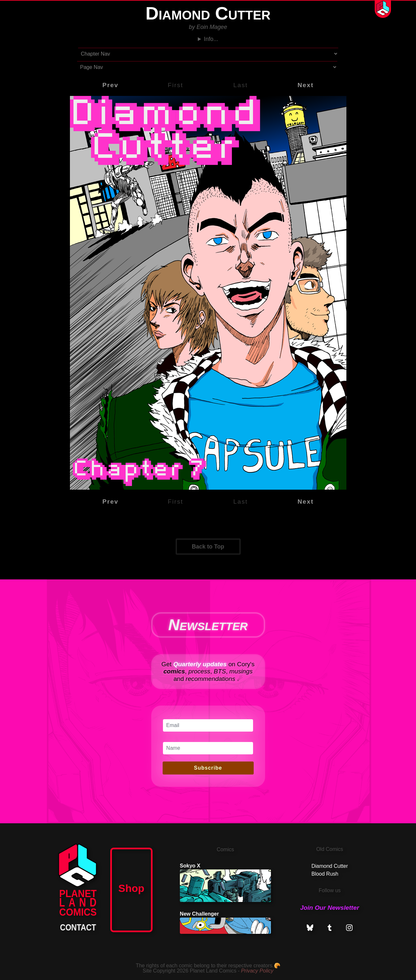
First (175, 85)
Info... (211, 39)
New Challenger (225, 923)
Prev (111, 85)
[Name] (208, 748)
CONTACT (78, 928)
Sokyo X (225, 883)
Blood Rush (325, 874)
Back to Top (208, 547)
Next (306, 85)
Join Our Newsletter (330, 908)
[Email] (208, 725)
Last (240, 85)
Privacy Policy (257, 971)
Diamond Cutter (329, 866)
